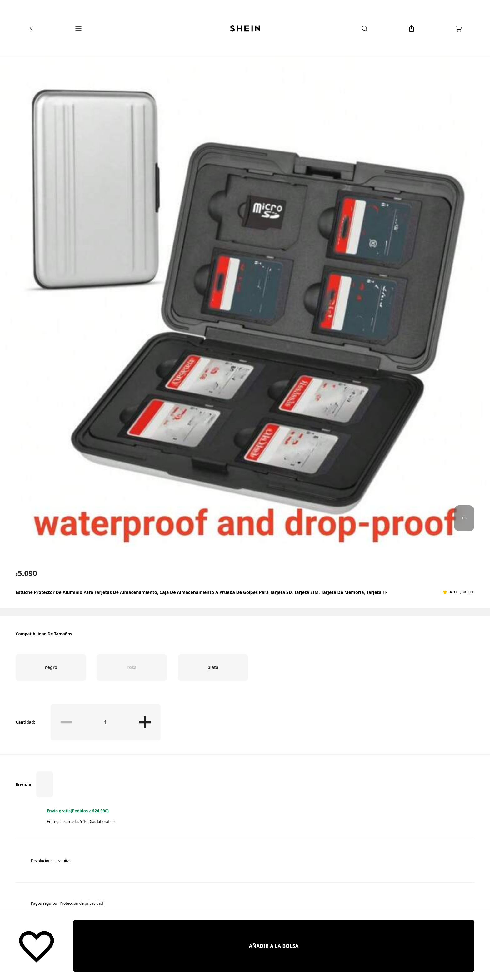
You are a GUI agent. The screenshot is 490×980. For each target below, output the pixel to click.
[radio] (51, 667)
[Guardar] (37, 946)
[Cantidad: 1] (106, 722)
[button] (459, 592)
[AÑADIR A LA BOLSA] (274, 946)
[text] (26, 573)
